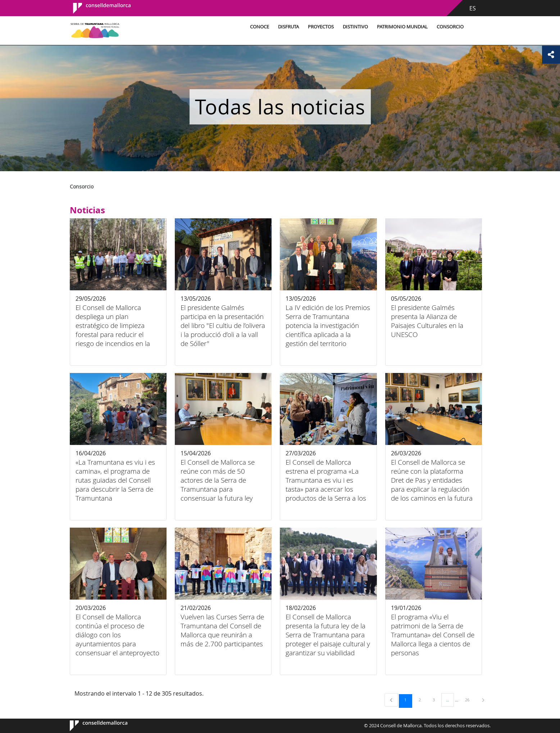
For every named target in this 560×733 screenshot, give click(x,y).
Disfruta (288, 27)
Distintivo (355, 27)
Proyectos (321, 27)
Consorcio (450, 27)
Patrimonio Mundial (402, 27)
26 (470, 700)
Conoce (259, 27)
